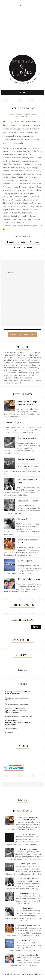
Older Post (30, 334)
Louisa (11, 114)
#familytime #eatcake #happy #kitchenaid (16, 699)
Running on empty (28, 864)
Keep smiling (28, 908)
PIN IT (17, 248)
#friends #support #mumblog (17, 704)
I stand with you (28, 834)
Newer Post (16, 334)
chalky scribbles (11, 729)
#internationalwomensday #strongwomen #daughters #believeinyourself (16, 710)
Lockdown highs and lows (28, 878)
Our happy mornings (28, 849)
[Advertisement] (22, 31)
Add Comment (22, 116)
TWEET (22, 242)
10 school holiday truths (28, 955)
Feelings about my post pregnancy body (28, 818)
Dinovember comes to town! (28, 925)
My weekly (9, 733)
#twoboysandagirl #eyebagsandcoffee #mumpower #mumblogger (18, 722)
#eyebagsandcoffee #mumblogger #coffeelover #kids (18, 693)
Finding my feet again (28, 893)
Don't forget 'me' (28, 940)
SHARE (11, 242)
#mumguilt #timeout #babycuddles (19, 716)
